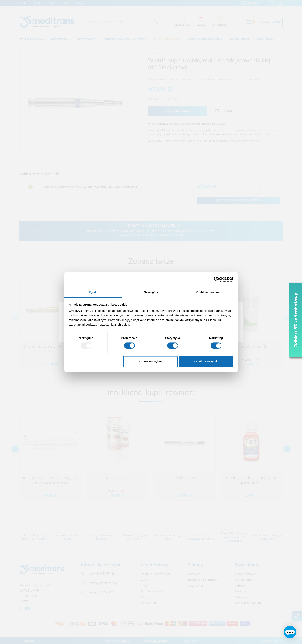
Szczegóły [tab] (151, 292)
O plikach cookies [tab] (209, 292)
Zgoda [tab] (93, 292)
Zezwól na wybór (150, 362)
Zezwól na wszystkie (206, 362)
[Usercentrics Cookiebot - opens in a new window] (217, 279)
